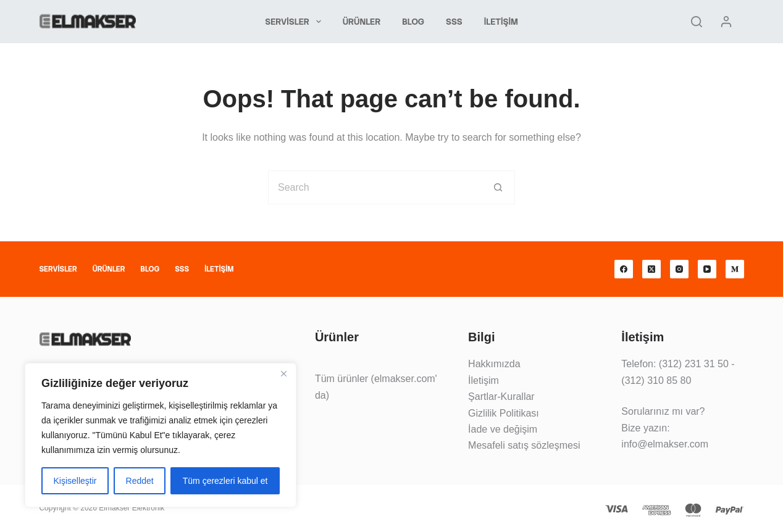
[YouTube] (707, 269)
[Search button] (498, 187)
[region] (161, 435)
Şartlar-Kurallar (501, 397)
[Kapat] (283, 373)
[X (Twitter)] (651, 269)
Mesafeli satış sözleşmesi (524, 445)
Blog (413, 22)
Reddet (140, 481)
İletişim (501, 22)
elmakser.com (405, 379)
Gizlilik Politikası (504, 413)
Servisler (295, 22)
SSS (454, 22)
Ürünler (362, 22)
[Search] (697, 22)
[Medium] (735, 269)
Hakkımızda (494, 364)
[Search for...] (375, 187)
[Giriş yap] (726, 22)
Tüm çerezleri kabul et (225, 481)
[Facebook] (624, 269)
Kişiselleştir (75, 481)
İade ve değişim (503, 429)
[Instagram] (679, 269)
